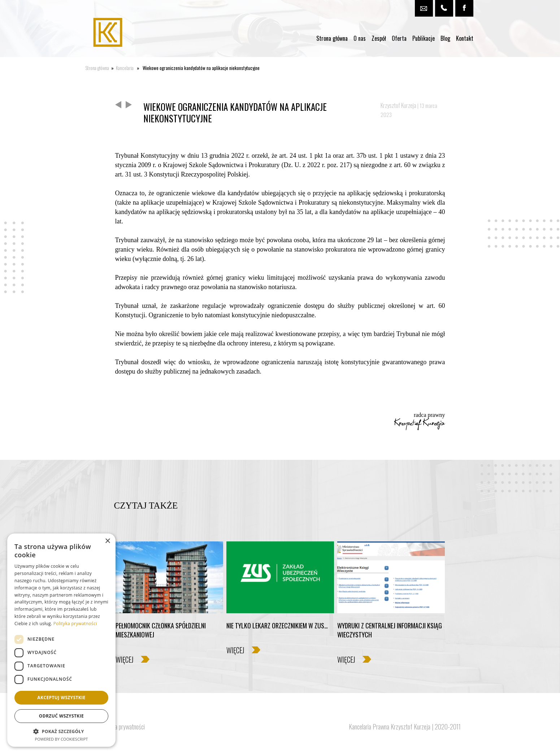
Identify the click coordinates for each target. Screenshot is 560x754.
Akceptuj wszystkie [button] (61, 698)
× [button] (107, 541)
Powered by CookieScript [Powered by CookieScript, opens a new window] (62, 739)
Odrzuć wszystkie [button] (61, 716)
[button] (61, 731)
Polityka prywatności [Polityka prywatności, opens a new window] (75, 624)
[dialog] (61, 640)
